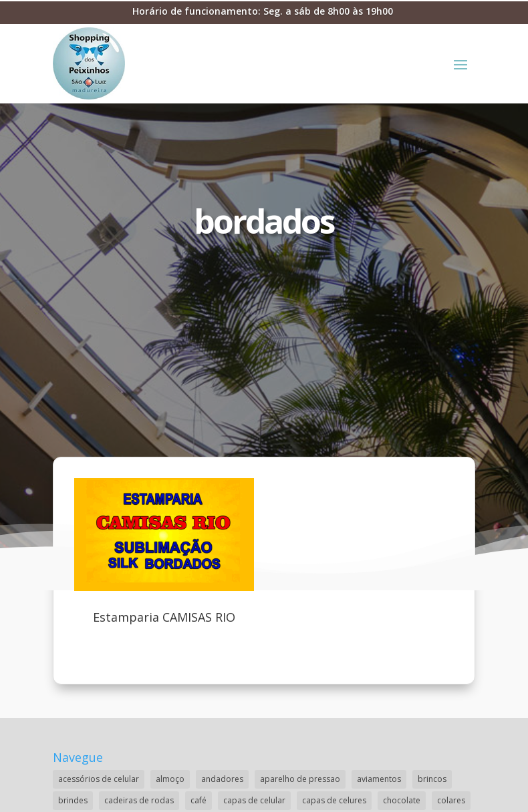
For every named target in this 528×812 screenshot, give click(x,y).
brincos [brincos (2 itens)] (432, 779)
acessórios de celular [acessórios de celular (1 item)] (99, 779)
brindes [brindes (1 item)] (73, 800)
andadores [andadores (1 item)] (222, 779)
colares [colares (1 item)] (451, 800)
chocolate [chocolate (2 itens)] (402, 800)
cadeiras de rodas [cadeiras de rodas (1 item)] (139, 800)
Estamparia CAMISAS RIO (164, 617)
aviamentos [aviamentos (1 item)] (379, 779)
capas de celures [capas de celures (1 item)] (334, 800)
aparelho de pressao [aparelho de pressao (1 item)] (300, 779)
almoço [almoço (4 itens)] (170, 779)
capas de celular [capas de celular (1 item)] (254, 800)
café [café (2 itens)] (199, 800)
